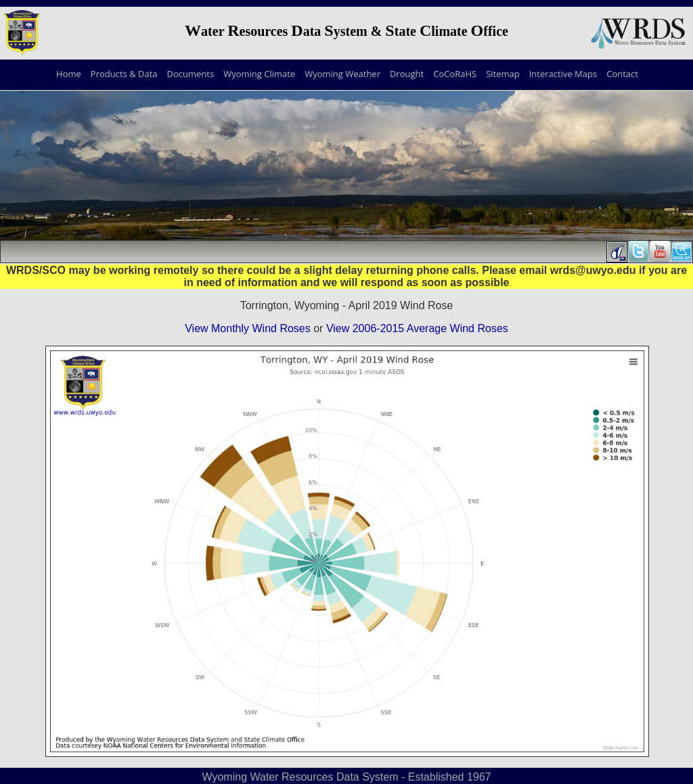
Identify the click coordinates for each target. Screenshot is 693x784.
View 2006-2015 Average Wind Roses (417, 328)
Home (69, 74)
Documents (191, 74)
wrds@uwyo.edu (593, 270)
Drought (407, 74)
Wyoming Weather (342, 74)
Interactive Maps (563, 74)
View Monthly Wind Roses (248, 328)
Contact (622, 74)
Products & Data (124, 74)
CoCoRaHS (455, 74)
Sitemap (503, 74)
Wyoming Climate (259, 74)
